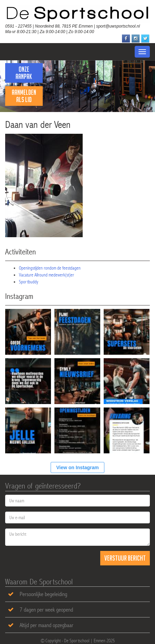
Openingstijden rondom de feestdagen (50, 268)
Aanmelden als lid (24, 96)
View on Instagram (77, 467)
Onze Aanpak (24, 73)
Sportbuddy (29, 282)
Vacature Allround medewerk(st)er (46, 275)
